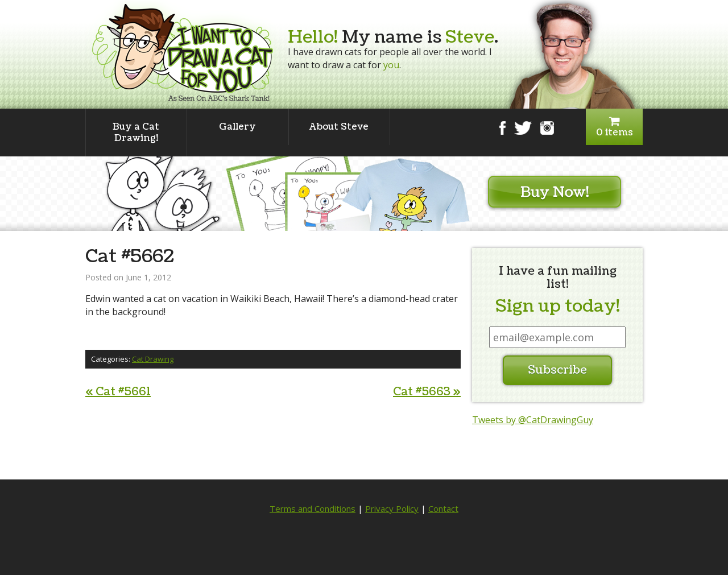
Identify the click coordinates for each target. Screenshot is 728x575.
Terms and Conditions (313, 508)
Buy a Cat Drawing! (136, 133)
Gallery (237, 127)
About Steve (339, 127)
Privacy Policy (392, 508)
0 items (614, 127)
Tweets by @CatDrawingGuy (533, 420)
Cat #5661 (118, 392)
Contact (443, 508)
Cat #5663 (427, 392)
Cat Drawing (153, 359)
